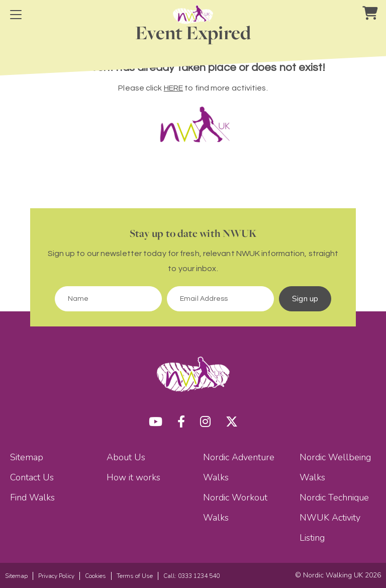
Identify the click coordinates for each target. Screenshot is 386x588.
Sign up (305, 299)
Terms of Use (135, 576)
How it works (133, 477)
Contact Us (32, 477)
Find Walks (32, 497)
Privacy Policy (56, 576)
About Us (126, 457)
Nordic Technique (334, 497)
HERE (173, 88)
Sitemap (27, 457)
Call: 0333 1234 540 (191, 576)
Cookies (95, 576)
